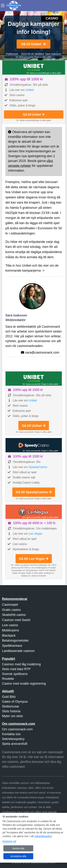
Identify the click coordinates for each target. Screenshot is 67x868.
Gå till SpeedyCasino (34, 492)
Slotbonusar (11, 706)
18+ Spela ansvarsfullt (24, 57)
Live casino (10, 625)
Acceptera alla (18, 856)
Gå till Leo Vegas (34, 559)
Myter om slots (12, 716)
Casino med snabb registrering (24, 684)
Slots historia (11, 711)
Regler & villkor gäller (43, 57)
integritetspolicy (43, 836)
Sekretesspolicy (13, 739)
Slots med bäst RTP (16, 669)
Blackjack (9, 636)
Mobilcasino (10, 630)
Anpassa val (9, 841)
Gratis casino (11, 610)
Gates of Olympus (15, 702)
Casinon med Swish (16, 620)
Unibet (29, 90)
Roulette (8, 679)
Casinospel (10, 605)
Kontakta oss (11, 734)
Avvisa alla (18, 848)
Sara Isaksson (53, 54)
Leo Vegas (35, 534)
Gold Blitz (9, 697)
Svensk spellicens (15, 674)
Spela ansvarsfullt (15, 744)
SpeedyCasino (38, 467)
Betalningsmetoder (15, 641)
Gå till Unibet (33, 44)
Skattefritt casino (14, 615)
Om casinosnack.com (17, 729)
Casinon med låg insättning (21, 664)
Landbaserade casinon (18, 651)
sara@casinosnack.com (42, 352)
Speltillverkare (12, 646)
